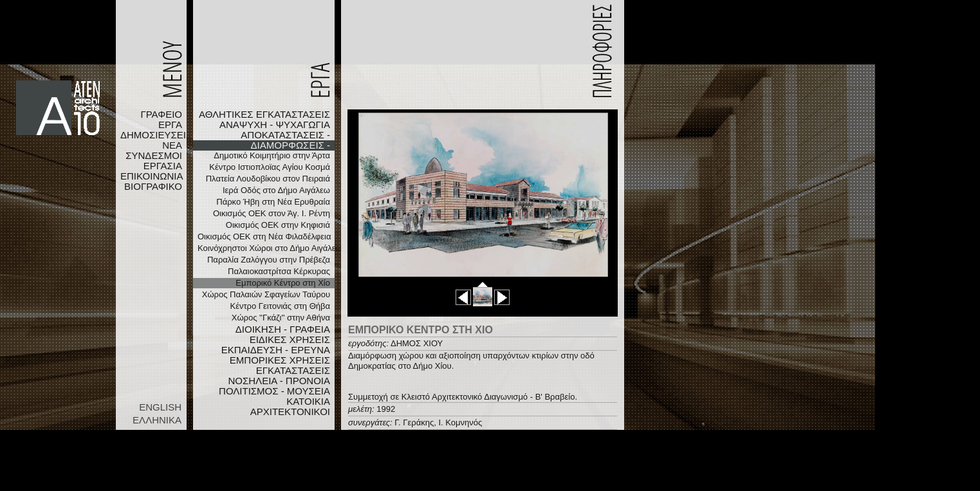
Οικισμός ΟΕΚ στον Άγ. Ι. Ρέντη (272, 213)
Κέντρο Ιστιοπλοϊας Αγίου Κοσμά (270, 167)
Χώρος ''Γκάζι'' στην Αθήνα (281, 318)
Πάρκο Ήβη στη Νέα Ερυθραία (273, 202)
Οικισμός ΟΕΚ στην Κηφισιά (278, 225)
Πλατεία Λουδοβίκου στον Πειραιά (268, 179)
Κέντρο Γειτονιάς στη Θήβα (280, 306)
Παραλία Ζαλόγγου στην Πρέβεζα (269, 260)
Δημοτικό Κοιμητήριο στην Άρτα (272, 155)
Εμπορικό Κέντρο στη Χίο (283, 283)
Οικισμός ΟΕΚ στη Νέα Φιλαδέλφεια (264, 236)
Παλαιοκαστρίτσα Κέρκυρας (279, 271)
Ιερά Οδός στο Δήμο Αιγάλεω (276, 190)
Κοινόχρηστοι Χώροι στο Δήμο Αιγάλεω (266, 248)
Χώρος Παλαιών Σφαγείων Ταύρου (266, 294)
